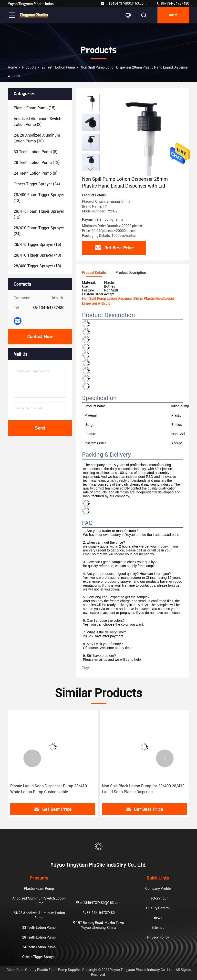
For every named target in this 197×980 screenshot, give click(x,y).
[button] (91, 169)
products (29, 67)
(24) (37, 184)
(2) (37, 122)
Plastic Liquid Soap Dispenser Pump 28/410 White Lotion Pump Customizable (49, 789)
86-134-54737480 (173, 3)
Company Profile (158, 889)
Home (12, 67)
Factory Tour (158, 898)
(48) (37, 255)
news (158, 918)
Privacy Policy (158, 937)
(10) (37, 138)
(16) (37, 245)
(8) (36, 152)
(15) (35, 108)
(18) (37, 266)
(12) (39, 214)
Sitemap (158, 928)
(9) (36, 173)
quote (173, 15)
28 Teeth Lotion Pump (58, 67)
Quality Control (158, 908)
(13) (37, 163)
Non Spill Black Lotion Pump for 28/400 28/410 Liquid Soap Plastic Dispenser (143, 789)
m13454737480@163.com (124, 3)
